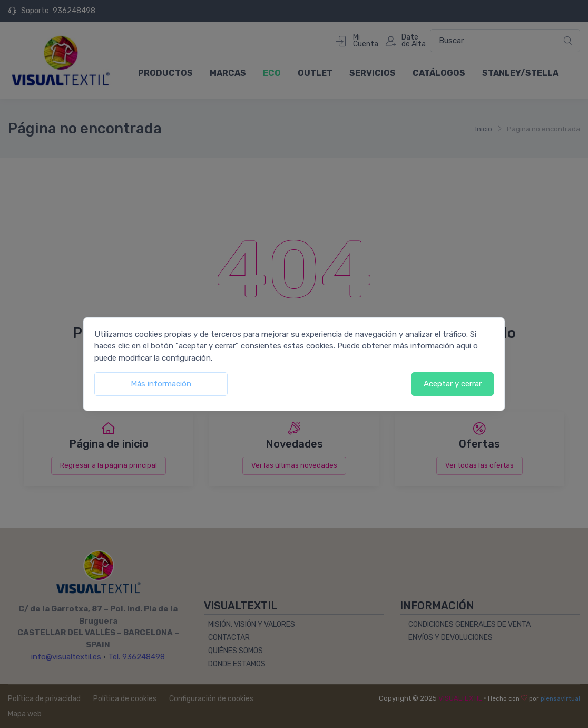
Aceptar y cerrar (453, 384)
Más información (161, 384)
